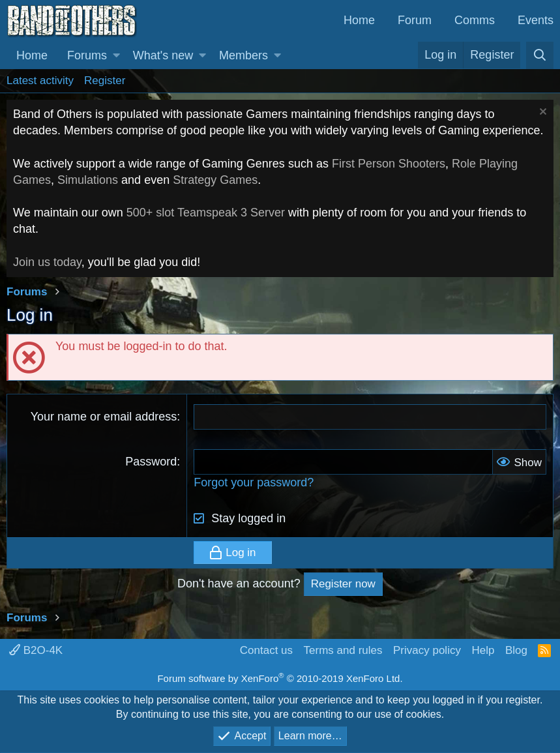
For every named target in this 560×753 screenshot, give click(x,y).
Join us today (47, 262)
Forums (87, 55)
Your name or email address (104, 417)
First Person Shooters (389, 164)
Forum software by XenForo (280, 678)
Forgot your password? (254, 482)
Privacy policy (427, 650)
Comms (475, 20)
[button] (116, 56)
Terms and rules (343, 650)
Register (105, 81)
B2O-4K (36, 650)
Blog (516, 650)
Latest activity (40, 81)
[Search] (540, 55)
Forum (415, 20)
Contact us (266, 650)
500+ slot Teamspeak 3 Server (206, 213)
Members (243, 55)
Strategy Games (215, 180)
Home (359, 20)
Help (483, 650)
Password (151, 462)
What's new (163, 55)
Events (536, 20)
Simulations (88, 180)
